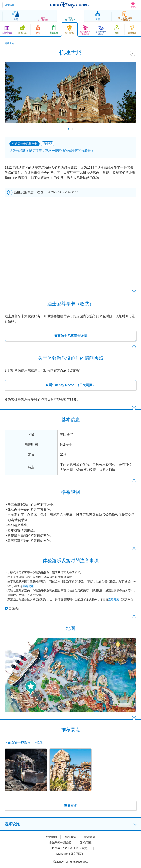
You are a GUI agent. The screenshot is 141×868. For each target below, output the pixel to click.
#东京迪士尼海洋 (18, 743)
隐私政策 (71, 837)
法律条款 (90, 837)
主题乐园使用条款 (60, 843)
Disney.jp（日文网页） (70, 854)
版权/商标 (86, 843)
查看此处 (28, 586)
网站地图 (51, 837)
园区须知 (14, 608)
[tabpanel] (70, 95)
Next (130, 129)
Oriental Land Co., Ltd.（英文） (70, 848)
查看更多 (71, 806)
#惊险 (39, 743)
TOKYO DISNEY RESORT (69, 5)
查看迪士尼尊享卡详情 (71, 336)
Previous (11, 129)
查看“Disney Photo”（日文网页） (70, 385)
